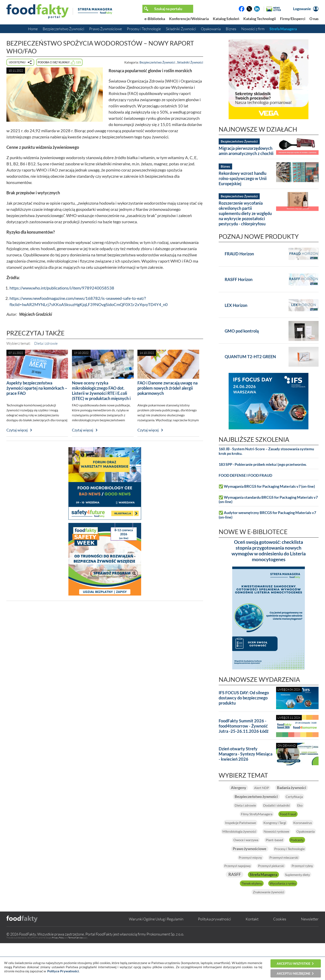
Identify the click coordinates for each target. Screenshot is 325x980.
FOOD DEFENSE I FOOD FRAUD (245, 475)
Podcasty (304, 863)
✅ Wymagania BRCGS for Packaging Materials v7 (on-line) (267, 486)
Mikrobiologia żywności (285, 844)
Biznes (231, 29)
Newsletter (310, 956)
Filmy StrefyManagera (254, 825)
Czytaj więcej (17, 430)
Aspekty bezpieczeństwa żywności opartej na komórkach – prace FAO (37, 388)
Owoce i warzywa (241, 863)
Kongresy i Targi (292, 835)
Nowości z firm (253, 29)
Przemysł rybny (256, 900)
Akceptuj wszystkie (294, 963)
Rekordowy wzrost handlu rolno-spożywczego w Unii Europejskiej (243, 178)
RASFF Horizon (239, 279)
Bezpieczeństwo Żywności (63, 29)
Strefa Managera (283, 29)
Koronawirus (243, 844)
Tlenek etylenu (248, 919)
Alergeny (255, 788)
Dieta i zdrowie (46, 343)
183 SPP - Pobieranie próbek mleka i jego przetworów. (263, 464)
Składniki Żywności (181, 29)
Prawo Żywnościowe (106, 29)
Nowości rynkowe (253, 853)
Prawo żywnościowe (245, 872)
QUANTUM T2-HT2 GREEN (250, 357)
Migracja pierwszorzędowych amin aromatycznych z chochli (246, 151)
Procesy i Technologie (144, 29)
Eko (307, 816)
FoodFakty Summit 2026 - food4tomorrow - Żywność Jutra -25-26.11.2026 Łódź (244, 726)
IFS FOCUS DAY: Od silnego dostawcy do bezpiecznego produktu (244, 698)
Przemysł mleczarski (287, 882)
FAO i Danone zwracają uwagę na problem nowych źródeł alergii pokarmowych (167, 388)
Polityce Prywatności (63, 971)
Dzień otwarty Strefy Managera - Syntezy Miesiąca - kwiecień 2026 (246, 754)
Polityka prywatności (214, 956)
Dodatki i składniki (279, 816)
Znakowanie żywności (269, 928)
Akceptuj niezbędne (294, 973)
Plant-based (276, 863)
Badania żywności (269, 797)
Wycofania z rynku (286, 919)
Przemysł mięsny (246, 882)
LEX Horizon (236, 305)
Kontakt (252, 956)
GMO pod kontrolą (242, 331)
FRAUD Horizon (239, 254)
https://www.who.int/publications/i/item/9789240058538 (62, 288)
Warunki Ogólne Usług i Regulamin (156, 956)
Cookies (280, 956)
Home (33, 29)
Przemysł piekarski (289, 891)
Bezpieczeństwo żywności (253, 807)
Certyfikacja (300, 807)
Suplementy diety (290, 910)
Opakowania (211, 29)
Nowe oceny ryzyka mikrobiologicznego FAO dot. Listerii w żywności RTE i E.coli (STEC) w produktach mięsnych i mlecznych (101, 393)
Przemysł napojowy (249, 891)
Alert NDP (283, 788)
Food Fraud (293, 825)
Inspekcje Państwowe (250, 835)
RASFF (285, 900)
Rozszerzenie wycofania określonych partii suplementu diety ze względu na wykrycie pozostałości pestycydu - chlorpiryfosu (245, 213)
